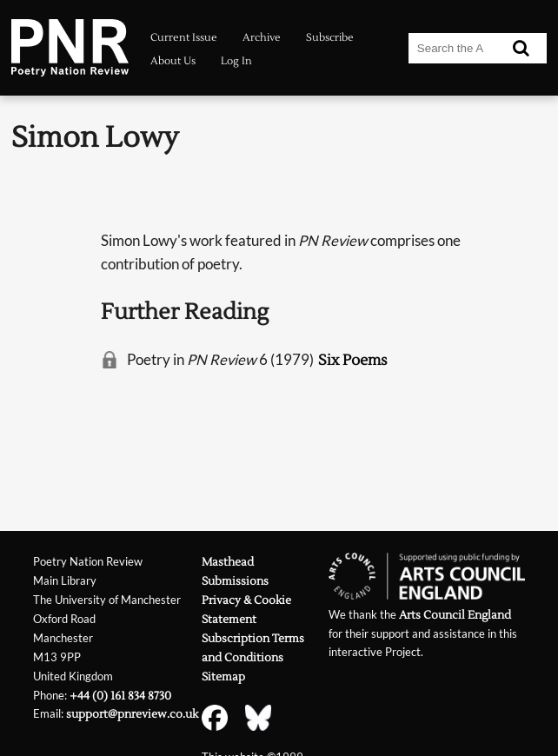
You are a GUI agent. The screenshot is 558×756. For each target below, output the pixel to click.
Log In (236, 61)
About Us (173, 61)
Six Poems (353, 360)
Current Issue (184, 38)
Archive (262, 38)
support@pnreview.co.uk (132, 714)
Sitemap (223, 676)
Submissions (235, 581)
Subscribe (330, 38)
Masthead (228, 562)
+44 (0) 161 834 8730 (120, 696)
